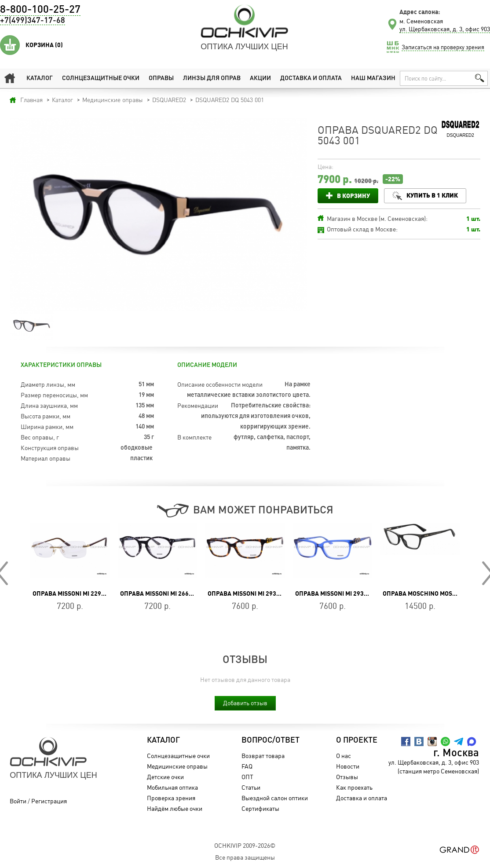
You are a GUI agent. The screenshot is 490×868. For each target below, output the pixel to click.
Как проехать (354, 787)
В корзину (353, 196)
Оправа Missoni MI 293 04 (334, 593)
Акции (260, 78)
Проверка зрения (171, 798)
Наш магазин (373, 78)
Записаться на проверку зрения (443, 47)
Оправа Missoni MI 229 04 (71, 593)
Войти (18, 801)
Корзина (44, 45)
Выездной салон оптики (275, 798)
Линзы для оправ (212, 78)
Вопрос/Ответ (271, 740)
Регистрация (49, 801)
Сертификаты (260, 808)
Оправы (161, 78)
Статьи (251, 787)
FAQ (247, 766)
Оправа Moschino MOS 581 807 (429, 593)
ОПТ (247, 777)
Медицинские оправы (177, 766)
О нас (344, 756)
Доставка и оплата (311, 78)
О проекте (357, 740)
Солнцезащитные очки (101, 78)
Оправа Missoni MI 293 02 (246, 593)
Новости (348, 766)
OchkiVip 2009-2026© (245, 845)
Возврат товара (263, 756)
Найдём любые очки (175, 808)
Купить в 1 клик (432, 195)
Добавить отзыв (245, 703)
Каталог (40, 78)
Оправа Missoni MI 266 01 (159, 593)
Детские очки (165, 777)
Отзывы (347, 777)
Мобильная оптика (172, 787)
